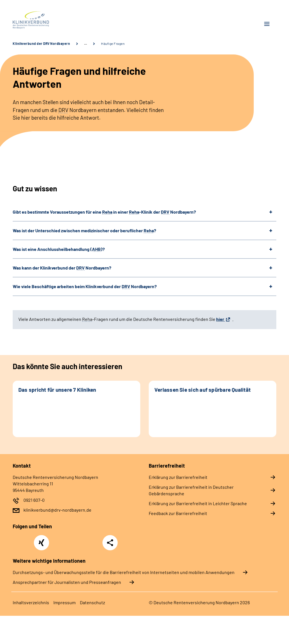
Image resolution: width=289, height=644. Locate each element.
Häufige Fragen (113, 43)
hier (221, 319)
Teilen (110, 543)
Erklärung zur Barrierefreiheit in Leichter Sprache (198, 503)
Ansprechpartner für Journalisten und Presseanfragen (67, 582)
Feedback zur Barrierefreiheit (178, 513)
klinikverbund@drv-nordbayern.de (57, 510)
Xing (41, 540)
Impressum (64, 602)
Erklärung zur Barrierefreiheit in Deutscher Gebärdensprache (191, 490)
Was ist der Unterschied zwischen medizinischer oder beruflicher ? (84, 230)
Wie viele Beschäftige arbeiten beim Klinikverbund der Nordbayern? (85, 286)
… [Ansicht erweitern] (86, 43)
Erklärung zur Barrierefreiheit (178, 477)
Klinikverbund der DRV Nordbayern (41, 43)
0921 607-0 (34, 500)
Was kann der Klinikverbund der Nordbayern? (62, 268)
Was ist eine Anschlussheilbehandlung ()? (59, 249)
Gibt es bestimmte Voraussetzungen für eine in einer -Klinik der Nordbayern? (104, 212)
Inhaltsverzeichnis (31, 602)
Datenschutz (92, 602)
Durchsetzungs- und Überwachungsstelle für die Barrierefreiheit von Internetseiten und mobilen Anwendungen (124, 572)
